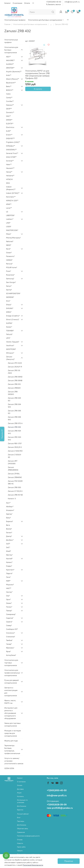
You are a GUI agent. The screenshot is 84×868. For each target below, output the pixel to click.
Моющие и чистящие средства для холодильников (13, 733)
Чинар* (9, 644)
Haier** (9, 164)
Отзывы (20, 840)
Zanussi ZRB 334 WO (14, 406)
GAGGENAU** (11, 150)
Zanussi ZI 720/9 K (15, 491)
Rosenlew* (10, 275)
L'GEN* (9, 227)
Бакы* (8, 518)
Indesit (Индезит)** (11, 188)
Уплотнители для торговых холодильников (11, 663)
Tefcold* (9, 334)
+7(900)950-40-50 (54, 2)
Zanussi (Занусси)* (10, 358)
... (51, 24)
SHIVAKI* (10, 308)
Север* (9, 625)
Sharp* (9, 305)
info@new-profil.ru (72, 2)
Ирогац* (9, 555)
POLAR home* (12, 267)
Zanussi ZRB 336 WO (14, 418)
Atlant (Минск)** (13, 79)
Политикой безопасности (33, 865)
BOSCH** (10, 90)
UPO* (8, 338)
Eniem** (9, 135)
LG (7, 212)
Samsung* (10, 279)
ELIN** (9, 131)
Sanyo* (9, 286)
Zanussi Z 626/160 (15, 451)
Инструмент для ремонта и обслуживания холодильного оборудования (11, 713)
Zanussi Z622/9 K (15, 447)
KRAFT (9, 204)
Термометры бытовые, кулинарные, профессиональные (12, 749)
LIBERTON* (10, 215)
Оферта (20, 851)
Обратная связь (23, 829)
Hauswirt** (10, 168)
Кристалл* (10, 570)
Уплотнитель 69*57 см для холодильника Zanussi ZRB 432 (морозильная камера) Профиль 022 (37, 75)
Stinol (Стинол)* (13, 319)
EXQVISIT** (10, 138)
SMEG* (9, 312)
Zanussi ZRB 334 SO (14, 399)
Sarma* (9, 290)
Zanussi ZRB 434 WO (14, 432)
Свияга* (9, 622)
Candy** (9, 98)
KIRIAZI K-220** (12, 200)
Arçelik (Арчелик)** (14, 71)
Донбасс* (10, 540)
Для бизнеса (22, 806)
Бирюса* (10, 521)
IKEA (8, 183)
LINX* (8, 223)
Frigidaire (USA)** (13, 142)
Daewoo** (10, 105)
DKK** (8, 116)
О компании (17, 3)
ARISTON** (10, 68)
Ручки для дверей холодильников (11, 682)
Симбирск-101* (12, 629)
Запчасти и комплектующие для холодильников (11, 692)
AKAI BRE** (10, 60)
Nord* (8, 249)
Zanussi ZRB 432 (14, 427)
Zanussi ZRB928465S (13, 469)
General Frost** (12, 153)
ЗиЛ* (8, 544)
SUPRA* (9, 323)
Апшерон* (10, 510)
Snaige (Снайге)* (13, 316)
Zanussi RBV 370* (15, 443)
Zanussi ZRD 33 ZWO (14, 372)
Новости (20, 843)
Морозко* (10, 585)
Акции (19, 793)
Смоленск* (10, 633)
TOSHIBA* (10, 331)
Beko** (9, 86)
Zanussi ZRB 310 (14, 384)
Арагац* (9, 514)
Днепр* (9, 536)
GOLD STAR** (11, 157)
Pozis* (9, 271)
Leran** (9, 208)
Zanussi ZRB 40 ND (15, 495)
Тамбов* (9, 640)
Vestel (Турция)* (13, 342)
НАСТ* (9, 588)
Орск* (8, 599)
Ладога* (9, 573)
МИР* (8, 581)
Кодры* (9, 566)
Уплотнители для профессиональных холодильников (12, 673)
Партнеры (21, 821)
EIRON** (9, 120)
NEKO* (9, 245)
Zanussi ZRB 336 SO (14, 412)
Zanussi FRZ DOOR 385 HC (15, 482)
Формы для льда (11, 741)
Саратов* (10, 618)
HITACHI (9, 179)
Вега (8, 525)
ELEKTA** (10, 124)
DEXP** (9, 109)
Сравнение (21, 832)
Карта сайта (21, 847)
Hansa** (9, 172)
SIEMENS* (10, 297)
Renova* (9, 264)
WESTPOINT (11, 349)
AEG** (8, 57)
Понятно (69, 861)
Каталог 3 (12, 498)
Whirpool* (10, 353)
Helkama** (10, 176)
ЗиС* (8, 547)
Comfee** (10, 101)
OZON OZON (9, 768)
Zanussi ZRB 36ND (15, 377)
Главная (7, 24)
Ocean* (9, 253)
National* (10, 241)
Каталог (8, 3)
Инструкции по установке (22, 801)
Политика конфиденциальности (28, 836)
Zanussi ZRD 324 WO (14, 438)
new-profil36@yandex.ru (60, 808)
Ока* (8, 596)
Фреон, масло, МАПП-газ (10, 702)
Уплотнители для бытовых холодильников (46, 20)
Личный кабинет (23, 814)
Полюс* (9, 607)
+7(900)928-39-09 (57, 805)
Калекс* (9, 562)
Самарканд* (11, 614)
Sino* (8, 301)
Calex (8, 94)
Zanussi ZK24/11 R (15, 367)
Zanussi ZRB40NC (15, 477)
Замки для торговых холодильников (12, 724)
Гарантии (20, 810)
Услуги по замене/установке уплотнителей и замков (14, 761)
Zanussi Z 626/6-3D (15, 456)
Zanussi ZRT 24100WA (13, 462)
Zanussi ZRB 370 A (15, 423)
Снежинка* (11, 637)
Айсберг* (10, 506)
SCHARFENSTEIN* (13, 293)
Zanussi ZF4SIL (14, 474)
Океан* (9, 603)
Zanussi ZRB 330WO (13, 393)
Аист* (8, 503)
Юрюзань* (10, 648)
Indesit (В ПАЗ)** (13, 193)
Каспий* (9, 559)
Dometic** (10, 112)
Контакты (20, 796)
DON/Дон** (11, 146)
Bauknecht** (11, 83)
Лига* (8, 577)
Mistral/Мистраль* (13, 238)
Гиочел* (9, 532)
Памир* (9, 611)
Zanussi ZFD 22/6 (15, 363)
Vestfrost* (10, 345)
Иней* (9, 551)
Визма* (9, 529)
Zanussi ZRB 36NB (15, 380)
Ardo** (9, 75)
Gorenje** (10, 161)
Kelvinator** (11, 197)
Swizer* (9, 327)
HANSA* (9, 260)
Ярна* (8, 651)
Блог (19, 817)
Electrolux (10, 127)
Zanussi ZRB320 (14, 388)
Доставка (20, 789)
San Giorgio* (11, 282)
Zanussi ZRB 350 (14, 487)
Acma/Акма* (11, 655)
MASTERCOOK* (12, 230)
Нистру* (9, 592)
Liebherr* (10, 219)
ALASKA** (10, 64)
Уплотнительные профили (15, 20)
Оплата (27, 3)
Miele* (9, 234)
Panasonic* (10, 256)
